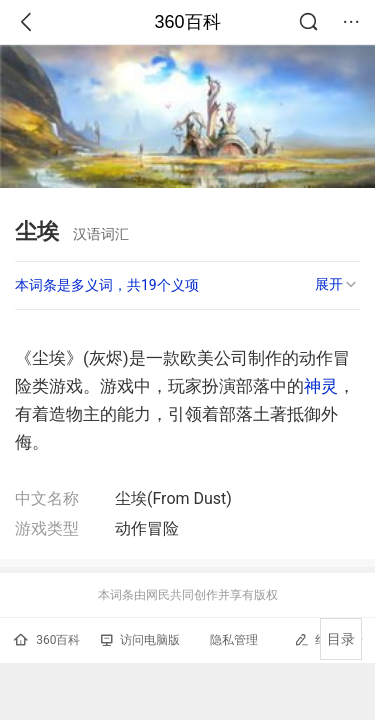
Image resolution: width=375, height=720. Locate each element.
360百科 (187, 22)
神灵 (321, 386)
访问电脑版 (140, 640)
